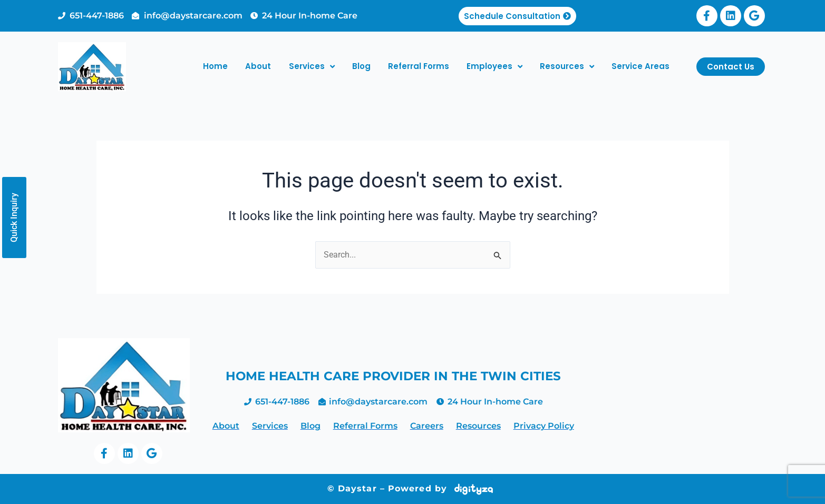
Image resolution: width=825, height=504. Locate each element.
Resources (567, 67)
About (258, 66)
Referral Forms (419, 66)
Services (312, 67)
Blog (361, 66)
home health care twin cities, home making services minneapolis (677, 399)
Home (215, 66)
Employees (494, 67)
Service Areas (640, 66)
